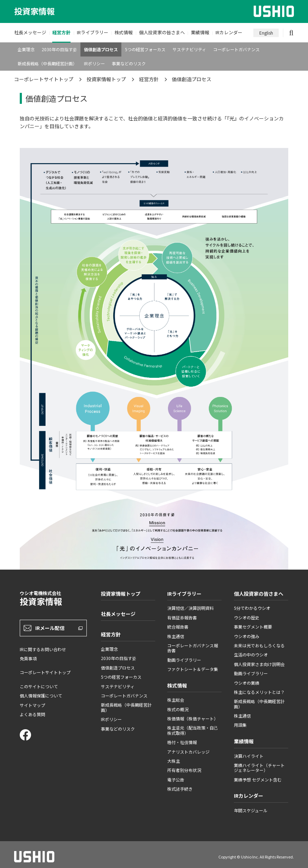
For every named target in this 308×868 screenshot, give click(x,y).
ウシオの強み (247, 636)
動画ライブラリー (184, 660)
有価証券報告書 (182, 617)
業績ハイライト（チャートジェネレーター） (259, 768)
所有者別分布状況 (184, 770)
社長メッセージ (30, 32)
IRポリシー (94, 63)
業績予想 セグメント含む (258, 780)
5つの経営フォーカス (145, 49)
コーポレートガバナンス (236, 49)
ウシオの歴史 (247, 617)
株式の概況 (178, 709)
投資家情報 (34, 11)
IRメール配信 (50, 628)
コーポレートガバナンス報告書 (193, 648)
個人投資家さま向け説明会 (259, 664)
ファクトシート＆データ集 (193, 669)
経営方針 (61, 32)
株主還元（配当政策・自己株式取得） (193, 730)
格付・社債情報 (182, 742)
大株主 (174, 761)
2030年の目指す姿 (59, 49)
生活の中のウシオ (251, 655)
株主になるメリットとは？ (259, 692)
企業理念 (26, 49)
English (266, 33)
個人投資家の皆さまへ (162, 32)
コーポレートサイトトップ (44, 79)
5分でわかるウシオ (252, 608)
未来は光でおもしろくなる (259, 645)
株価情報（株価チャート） (193, 718)
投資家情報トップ (106, 79)
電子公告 (176, 780)
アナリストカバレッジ (188, 752)
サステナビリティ (189, 49)
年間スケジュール (251, 810)
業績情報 (200, 32)
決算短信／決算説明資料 (191, 608)
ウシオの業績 (247, 683)
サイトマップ (32, 705)
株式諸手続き (180, 789)
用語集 (240, 725)
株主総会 (176, 700)
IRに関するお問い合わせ (43, 649)
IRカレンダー (229, 32)
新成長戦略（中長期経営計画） (47, 63)
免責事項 (28, 658)
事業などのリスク (129, 63)
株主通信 (176, 636)
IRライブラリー (93, 32)
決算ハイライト (249, 756)
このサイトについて (39, 686)
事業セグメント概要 (253, 627)
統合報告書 (178, 627)
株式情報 (123, 32)
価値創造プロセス (101, 49)
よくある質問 (32, 714)
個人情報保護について (41, 695)
